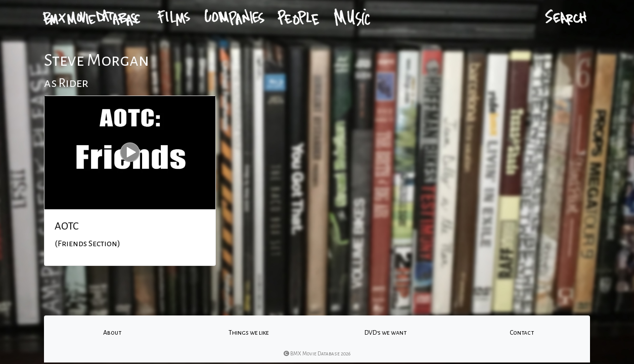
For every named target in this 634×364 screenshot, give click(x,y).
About (112, 333)
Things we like (249, 333)
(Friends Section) (87, 244)
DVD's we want (386, 333)
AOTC (66, 226)
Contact (522, 333)
